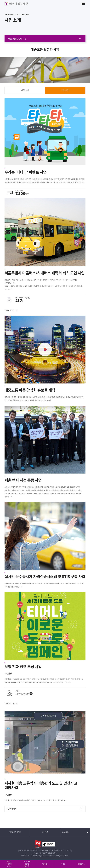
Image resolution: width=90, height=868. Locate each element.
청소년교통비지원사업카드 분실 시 (27, 864)
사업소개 (25, 90)
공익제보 (45, 832)
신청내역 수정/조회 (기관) (9, 864)
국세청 (63, 864)
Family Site (65, 832)
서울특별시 (45, 864)
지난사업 (65, 90)
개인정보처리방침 (15, 832)
